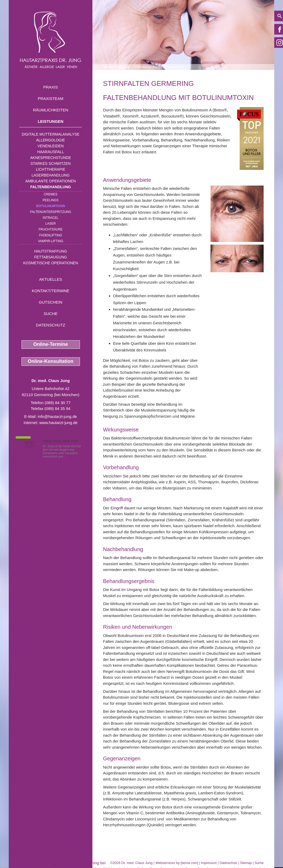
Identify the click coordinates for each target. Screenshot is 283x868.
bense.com (189, 863)
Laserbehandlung (51, 175)
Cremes (51, 194)
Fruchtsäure (51, 229)
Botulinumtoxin (50, 206)
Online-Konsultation (51, 361)
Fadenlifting (50, 235)
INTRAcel (51, 218)
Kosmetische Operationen (51, 263)
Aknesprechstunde (50, 158)
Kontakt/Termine (51, 291)
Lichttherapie (50, 169)
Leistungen (51, 121)
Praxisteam (51, 98)
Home (107, 67)
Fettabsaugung (51, 257)
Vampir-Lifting (51, 241)
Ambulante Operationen (50, 181)
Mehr (71, 456)
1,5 (29, 444)
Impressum (209, 863)
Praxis (51, 87)
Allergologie (51, 140)
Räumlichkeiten (51, 110)
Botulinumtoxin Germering (32, 863)
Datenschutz (51, 325)
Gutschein (50, 302)
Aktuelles (51, 279)
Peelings (50, 200)
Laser (51, 224)
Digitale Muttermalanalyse (51, 134)
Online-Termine (51, 344)
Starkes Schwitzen (51, 163)
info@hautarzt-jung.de (57, 416)
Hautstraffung (51, 251)
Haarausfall (50, 152)
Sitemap (246, 863)
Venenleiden (51, 146)
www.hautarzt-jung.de (58, 423)
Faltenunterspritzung (51, 212)
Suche (51, 314)
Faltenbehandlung (51, 187)
